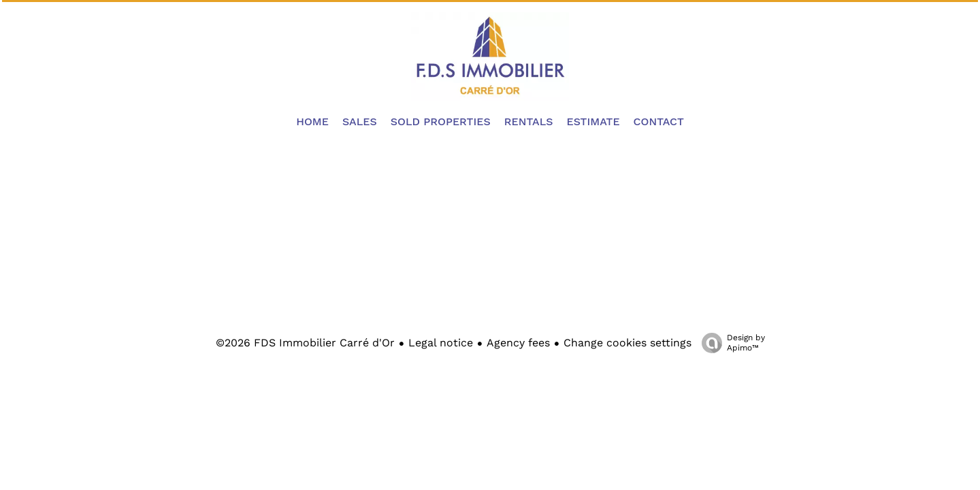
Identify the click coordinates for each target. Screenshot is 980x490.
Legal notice (441, 343)
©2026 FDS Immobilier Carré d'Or (305, 343)
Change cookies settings (627, 343)
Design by (730, 343)
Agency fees (518, 343)
